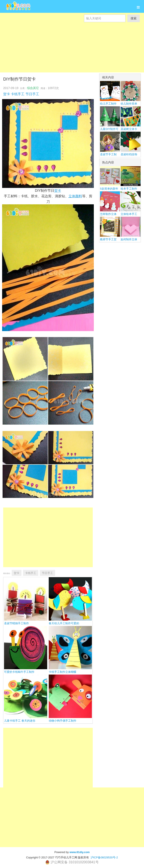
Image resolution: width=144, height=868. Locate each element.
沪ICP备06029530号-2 (104, 857)
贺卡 (7, 94)
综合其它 (33, 88)
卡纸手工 (18, 94)
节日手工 (32, 94)
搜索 (134, 18)
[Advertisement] (72, 52)
